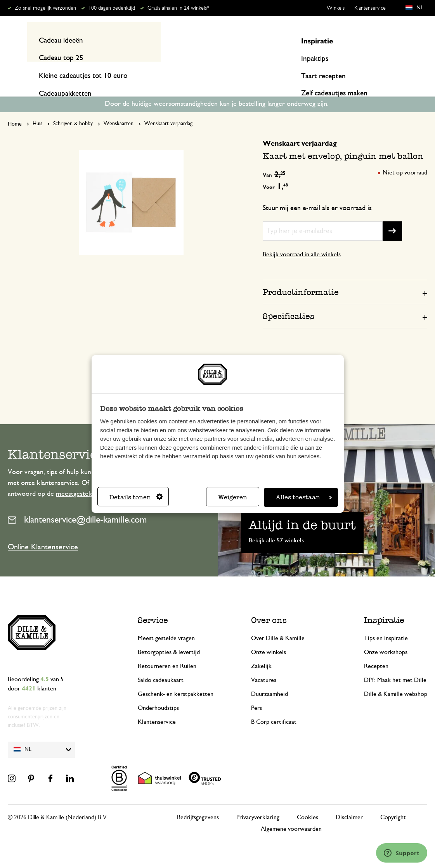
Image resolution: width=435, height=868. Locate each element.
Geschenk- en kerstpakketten (176, 679)
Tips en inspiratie (386, 623)
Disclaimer (349, 802)
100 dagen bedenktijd (112, 8)
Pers (256, 693)
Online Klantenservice (43, 532)
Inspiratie (372, 71)
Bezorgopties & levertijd (169, 637)
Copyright (393, 802)
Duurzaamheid (269, 679)
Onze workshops (386, 637)
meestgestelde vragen (87, 479)
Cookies (308, 802)
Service (153, 605)
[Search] (300, 40)
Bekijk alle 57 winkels (276, 525)
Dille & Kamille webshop (396, 679)
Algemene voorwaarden (291, 814)
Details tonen (136, 497)
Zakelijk (261, 651)
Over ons (269, 605)
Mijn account (395, 40)
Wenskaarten (119, 109)
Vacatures (264, 665)
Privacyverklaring (258, 802)
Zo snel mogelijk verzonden (45, 8)
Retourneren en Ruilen (167, 651)
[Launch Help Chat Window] (402, 853)
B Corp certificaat (274, 707)
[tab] (345, 277)
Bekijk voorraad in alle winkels (302, 239)
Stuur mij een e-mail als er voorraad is (317, 193)
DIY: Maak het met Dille (395, 665)
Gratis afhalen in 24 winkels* (178, 8)
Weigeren (233, 497)
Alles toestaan (304, 497)
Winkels (336, 8)
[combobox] (214, 40)
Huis (37, 109)
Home (15, 109)
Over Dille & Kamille (278, 623)
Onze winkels (269, 637)
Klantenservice (370, 8)
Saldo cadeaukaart (161, 665)
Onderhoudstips (158, 693)
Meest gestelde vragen (166, 623)
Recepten (414, 71)
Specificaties (289, 301)
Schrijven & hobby (73, 109)
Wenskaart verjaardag (168, 109)
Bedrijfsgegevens (198, 802)
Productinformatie (301, 277)
